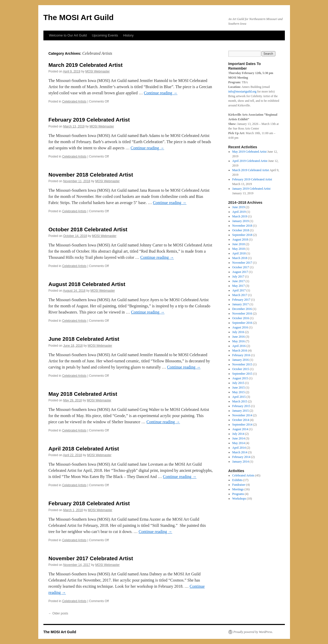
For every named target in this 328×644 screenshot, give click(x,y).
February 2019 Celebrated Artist (89, 120)
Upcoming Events (105, 35)
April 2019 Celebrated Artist (250, 161)
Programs (238, 494)
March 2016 (240, 351)
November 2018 (242, 226)
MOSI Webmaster (97, 71)
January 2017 (240, 304)
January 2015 (240, 411)
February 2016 (241, 355)
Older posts (58, 613)
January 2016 (240, 360)
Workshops (239, 499)
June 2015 (238, 388)
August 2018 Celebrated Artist (87, 284)
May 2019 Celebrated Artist (249, 152)
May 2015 (238, 392)
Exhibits (237, 480)
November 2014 (242, 415)
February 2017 (241, 300)
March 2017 (240, 295)
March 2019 (240, 216)
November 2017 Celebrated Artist (91, 558)
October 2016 (241, 318)
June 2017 (238, 281)
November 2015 (242, 364)
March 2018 (240, 258)
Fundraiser (239, 485)
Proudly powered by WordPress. (253, 632)
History (128, 35)
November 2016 (242, 314)
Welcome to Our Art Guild (68, 35)
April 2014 (239, 448)
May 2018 (238, 249)
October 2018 (241, 230)
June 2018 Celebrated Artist (84, 339)
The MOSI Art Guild (79, 17)
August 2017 (240, 272)
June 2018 (238, 244)
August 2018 (240, 240)
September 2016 (242, 323)
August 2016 (240, 327)
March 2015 (240, 401)
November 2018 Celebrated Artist (91, 175)
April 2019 (239, 212)
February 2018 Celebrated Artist (89, 503)
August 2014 (240, 429)
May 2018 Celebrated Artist (83, 394)
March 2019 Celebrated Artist (86, 65)
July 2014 (238, 434)
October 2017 (241, 267)
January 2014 (240, 462)
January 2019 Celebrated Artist (251, 189)
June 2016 (238, 337)
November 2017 (242, 263)
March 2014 (240, 452)
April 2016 (239, 346)
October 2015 (241, 369)
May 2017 (238, 286)
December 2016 (242, 309)
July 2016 (238, 332)
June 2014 (238, 438)
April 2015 (239, 397)
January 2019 (240, 221)
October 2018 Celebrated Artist (88, 229)
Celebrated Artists (74, 102)
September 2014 (242, 425)
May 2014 (238, 443)
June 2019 (238, 207)
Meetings (238, 489)
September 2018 (242, 235)
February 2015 (241, 406)
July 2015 (238, 383)
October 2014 (241, 420)
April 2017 (239, 290)
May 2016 (238, 341)
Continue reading (161, 93)
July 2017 (238, 277)
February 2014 (241, 457)
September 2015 (242, 374)
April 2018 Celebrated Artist (84, 449)
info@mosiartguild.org (242, 91)
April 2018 (239, 253)
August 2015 (240, 378)
